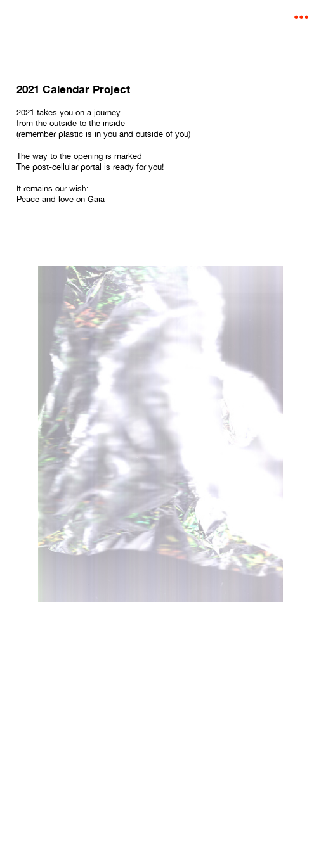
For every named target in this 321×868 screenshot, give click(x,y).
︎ (301, 17)
